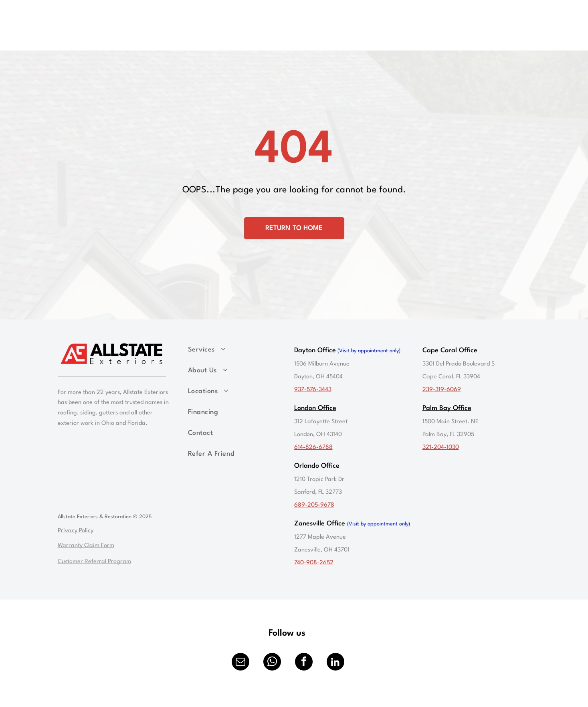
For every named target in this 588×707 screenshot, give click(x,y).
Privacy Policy (76, 531)
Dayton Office (315, 350)
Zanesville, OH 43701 (322, 550)
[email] (240, 663)
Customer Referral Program (94, 562)
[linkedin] (335, 663)
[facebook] (304, 663)
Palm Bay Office (447, 408)
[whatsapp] (272, 663)
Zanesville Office (320, 524)
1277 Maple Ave (315, 537)
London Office (315, 408)
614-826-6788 (313, 447)
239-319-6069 (442, 390)
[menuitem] (234, 350)
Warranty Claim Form (86, 546)
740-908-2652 (314, 563)
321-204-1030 (441, 447)
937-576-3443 (313, 390)
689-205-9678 (314, 505)
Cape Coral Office (450, 350)
